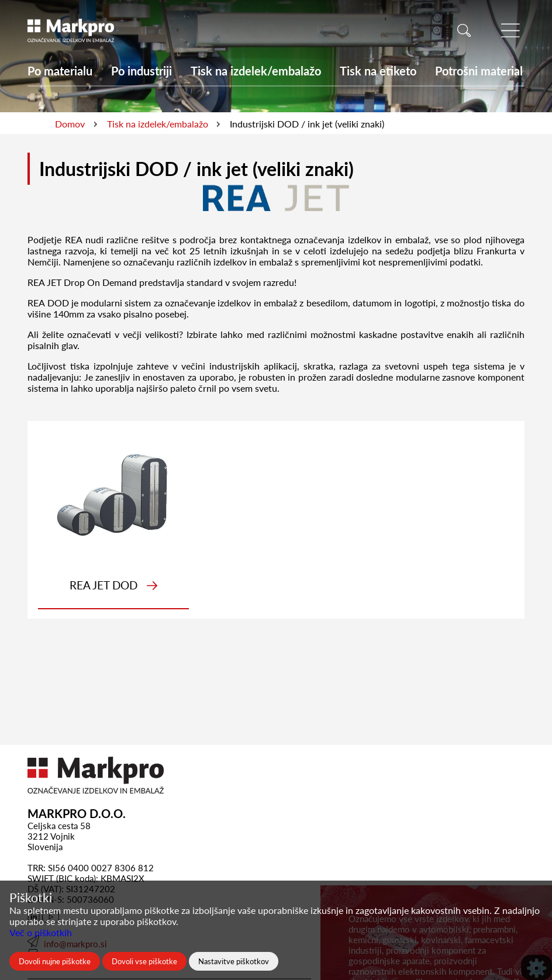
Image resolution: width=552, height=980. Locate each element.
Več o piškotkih (41, 932)
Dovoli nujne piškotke (55, 961)
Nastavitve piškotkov (234, 961)
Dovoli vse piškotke (144, 961)
